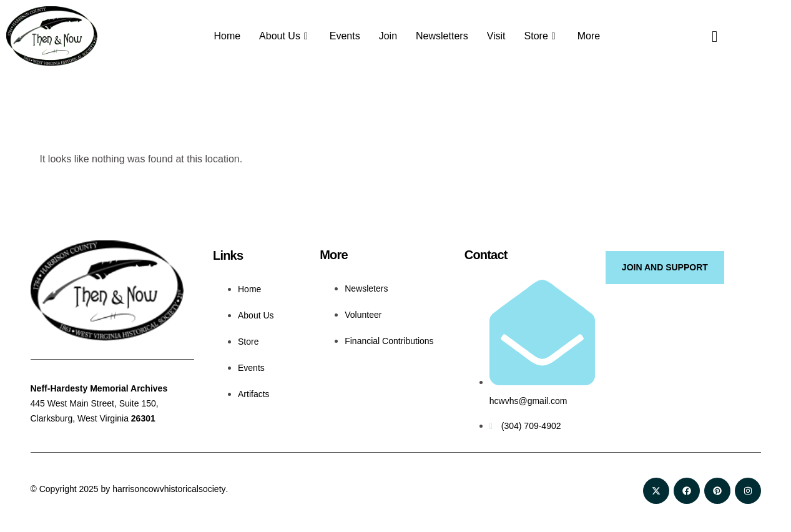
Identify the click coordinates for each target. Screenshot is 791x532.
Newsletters (442, 36)
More (589, 36)
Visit (496, 36)
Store (542, 36)
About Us (285, 36)
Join (388, 36)
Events (345, 36)
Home (227, 36)
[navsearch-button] (705, 36)
